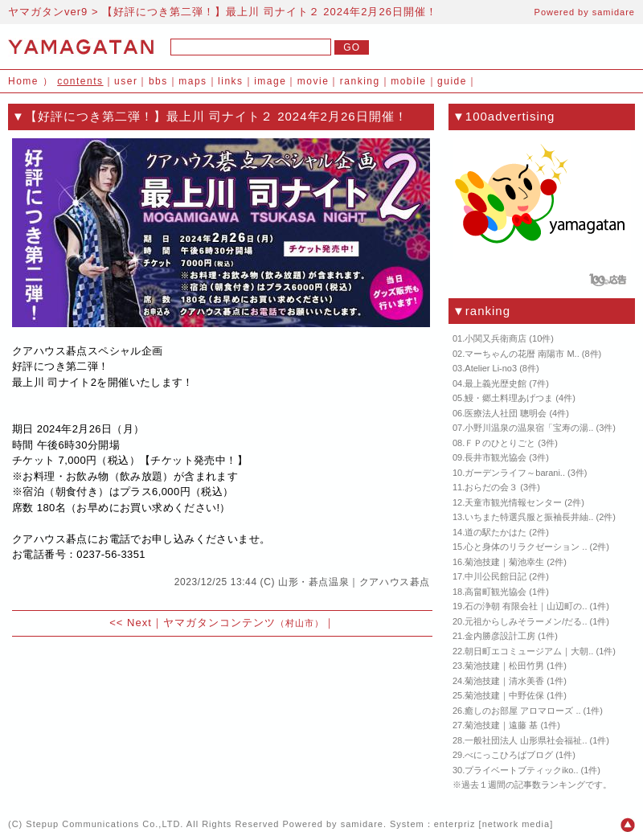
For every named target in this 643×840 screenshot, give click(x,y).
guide (452, 81)
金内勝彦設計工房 (500, 636)
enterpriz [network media (492, 824)
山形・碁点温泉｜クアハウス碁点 (354, 582)
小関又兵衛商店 (496, 338)
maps (192, 81)
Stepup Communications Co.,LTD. (104, 824)
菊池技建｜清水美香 (504, 681)
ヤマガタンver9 (48, 12)
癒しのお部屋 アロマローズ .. (522, 711)
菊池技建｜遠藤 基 (501, 725)
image (270, 81)
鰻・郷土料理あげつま (509, 398)
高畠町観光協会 (496, 592)
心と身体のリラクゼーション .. (526, 547)
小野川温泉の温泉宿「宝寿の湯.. (529, 428)
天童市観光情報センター (513, 502)
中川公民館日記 (496, 576)
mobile (408, 81)
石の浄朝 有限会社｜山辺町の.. (526, 606)
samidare (614, 12)
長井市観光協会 (496, 457)
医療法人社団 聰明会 (506, 413)
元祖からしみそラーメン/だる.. (526, 621)
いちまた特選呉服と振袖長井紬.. (529, 517)
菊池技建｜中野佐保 (504, 695)
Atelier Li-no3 (491, 368)
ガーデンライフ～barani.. (515, 473)
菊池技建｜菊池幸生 (504, 562)
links (231, 81)
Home (23, 81)
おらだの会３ (491, 487)
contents (80, 81)
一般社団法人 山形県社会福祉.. (526, 740)
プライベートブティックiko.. (521, 770)
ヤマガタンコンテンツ (244, 623)
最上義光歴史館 (496, 383)
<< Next (131, 623)
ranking (360, 81)
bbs (158, 81)
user (126, 81)
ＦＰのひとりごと (500, 443)
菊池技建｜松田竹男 (504, 666)
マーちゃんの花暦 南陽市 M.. (522, 354)
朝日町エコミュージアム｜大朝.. (529, 651)
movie (313, 81)
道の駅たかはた (496, 532)
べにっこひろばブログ (509, 755)
